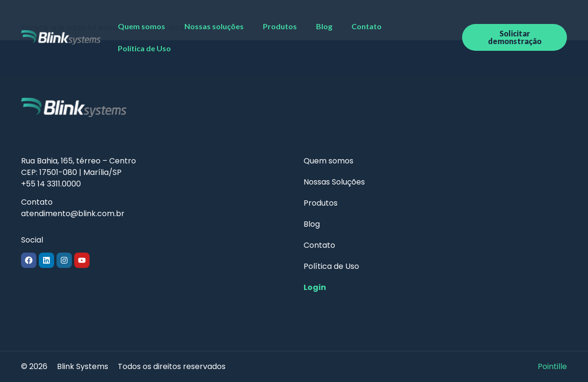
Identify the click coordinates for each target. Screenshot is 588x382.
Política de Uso (144, 48)
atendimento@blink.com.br (73, 214)
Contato (367, 26)
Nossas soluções (214, 26)
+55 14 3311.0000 (51, 184)
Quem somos (141, 26)
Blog (324, 26)
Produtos (280, 26)
